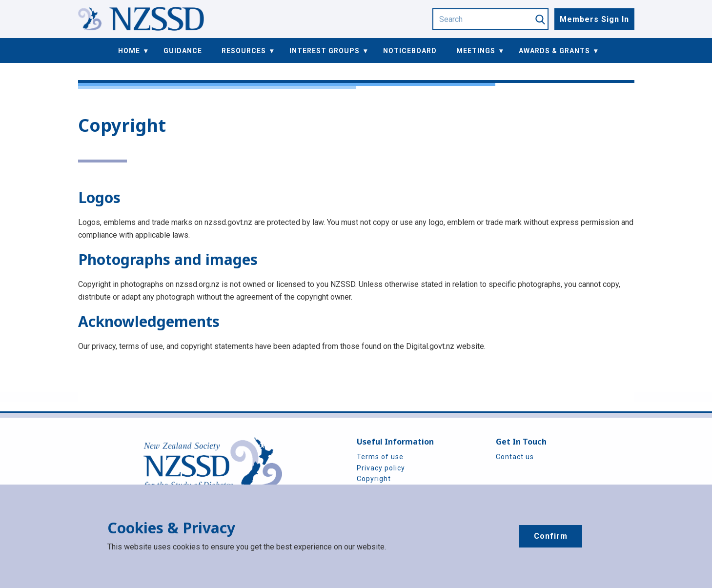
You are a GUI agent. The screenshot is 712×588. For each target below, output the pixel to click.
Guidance (183, 51)
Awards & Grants (554, 51)
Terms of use (380, 457)
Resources (244, 51)
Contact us (515, 457)
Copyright (374, 479)
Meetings (476, 51)
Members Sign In (594, 19)
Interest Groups (325, 51)
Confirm (551, 536)
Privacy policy (381, 468)
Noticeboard (410, 51)
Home (129, 51)
